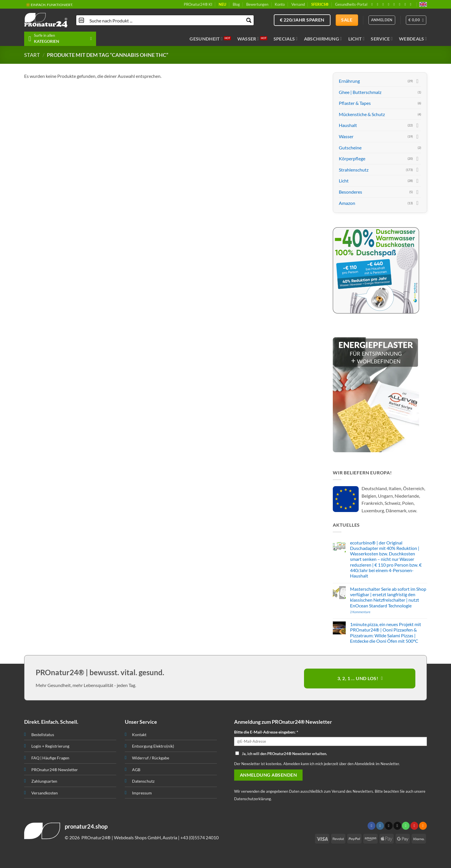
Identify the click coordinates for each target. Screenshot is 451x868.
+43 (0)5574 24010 (199, 837)
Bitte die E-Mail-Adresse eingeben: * (266, 732)
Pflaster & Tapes (355, 103)
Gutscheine (350, 148)
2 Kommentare (371, 612)
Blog (236, 4)
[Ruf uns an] (395, 4)
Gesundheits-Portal (351, 4)
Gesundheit (206, 39)
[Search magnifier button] (249, 20)
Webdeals (413, 39)
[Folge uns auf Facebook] (373, 4)
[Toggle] (417, 81)
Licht (357, 39)
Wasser (248, 39)
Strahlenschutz (354, 170)
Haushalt (348, 125)
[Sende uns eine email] (390, 4)
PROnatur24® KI (198, 4)
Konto (280, 4)
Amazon (347, 203)
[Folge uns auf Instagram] (379, 4)
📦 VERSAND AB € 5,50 (44, 4)
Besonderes (350, 192)
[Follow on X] (384, 4)
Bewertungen (257, 4)
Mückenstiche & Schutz (362, 114)
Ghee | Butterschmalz (360, 92)
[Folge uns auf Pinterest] (401, 4)
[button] (416, 20)
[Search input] (165, 20)
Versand (298, 4)
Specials (286, 39)
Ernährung (349, 81)
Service (382, 39)
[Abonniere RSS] (406, 4)
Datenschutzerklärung (253, 799)
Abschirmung (323, 39)
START (32, 55)
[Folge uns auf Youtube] (412, 4)
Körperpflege (352, 158)
